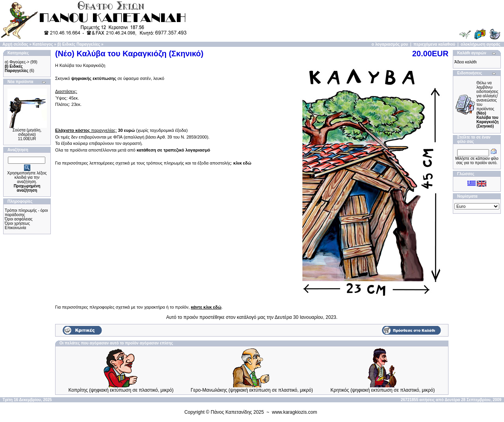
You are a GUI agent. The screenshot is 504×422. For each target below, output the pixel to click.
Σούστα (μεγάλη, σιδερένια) (27, 132)
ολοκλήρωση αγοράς (481, 44)
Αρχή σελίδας (15, 44)
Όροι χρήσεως (17, 223)
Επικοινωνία (15, 228)
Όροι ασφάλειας (19, 219)
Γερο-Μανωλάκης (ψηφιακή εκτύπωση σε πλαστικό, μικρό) (252, 390)
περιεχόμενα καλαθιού (434, 44)
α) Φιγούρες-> (17, 62)
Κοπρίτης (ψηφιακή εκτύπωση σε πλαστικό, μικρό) (121, 390)
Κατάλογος (43, 44)
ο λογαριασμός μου (390, 44)
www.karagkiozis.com (295, 412)
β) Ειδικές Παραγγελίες (79, 44)
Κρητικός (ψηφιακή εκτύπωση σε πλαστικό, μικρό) (383, 390)
